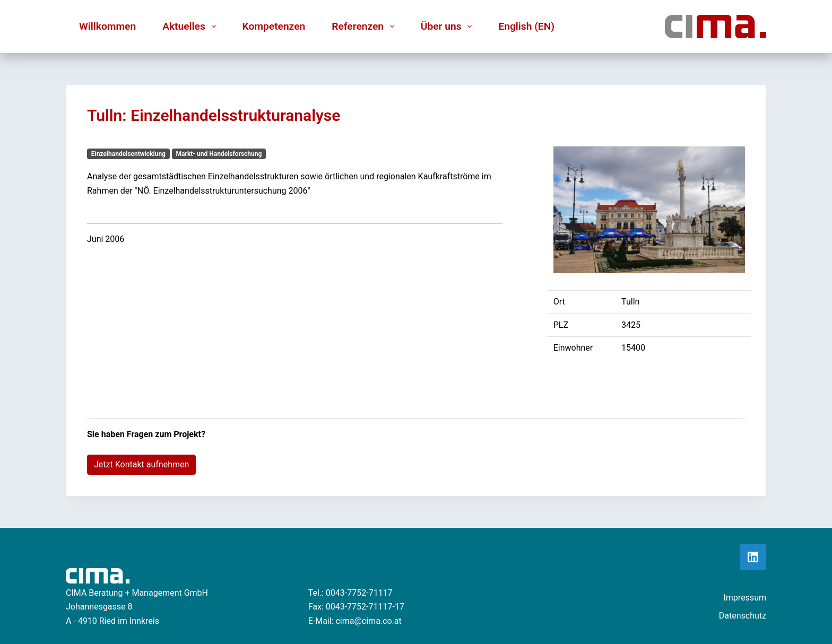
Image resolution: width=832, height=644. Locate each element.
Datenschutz (743, 616)
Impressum (745, 598)
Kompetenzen (274, 26)
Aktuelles (191, 27)
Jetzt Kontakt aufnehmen (141, 464)
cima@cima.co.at (368, 621)
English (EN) (526, 26)
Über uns (449, 27)
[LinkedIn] (753, 557)
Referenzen (365, 27)
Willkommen (107, 26)
